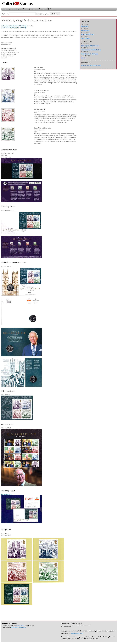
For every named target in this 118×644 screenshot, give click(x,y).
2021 (97, 65)
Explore (19, 9)
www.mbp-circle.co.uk (77, 633)
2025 (85, 65)
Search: (5, 14)
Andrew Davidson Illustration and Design (15, 28)
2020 (99, 65)
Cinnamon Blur (20, 626)
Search (11, 9)
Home (5, 9)
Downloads (43, 9)
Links (25, 9)
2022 (94, 65)
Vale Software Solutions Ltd (18, 627)
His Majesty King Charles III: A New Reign (15, 26)
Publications (33, 9)
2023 (91, 65)
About (51, 9)
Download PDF (7, 494)
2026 (82, 65)
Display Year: (45, 14)
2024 (88, 65)
